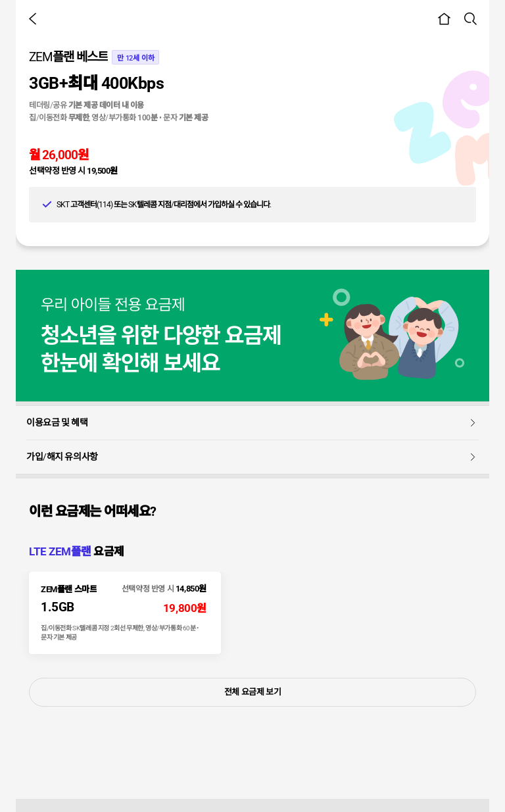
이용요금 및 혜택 (252, 422)
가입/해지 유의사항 (252, 457)
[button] (35, 18)
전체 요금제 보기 (253, 692)
